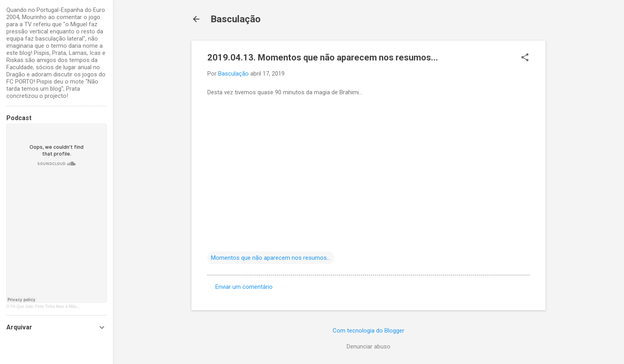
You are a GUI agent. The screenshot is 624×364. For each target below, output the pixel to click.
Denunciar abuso (369, 346)
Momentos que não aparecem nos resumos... (271, 258)
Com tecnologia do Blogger (369, 331)
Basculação (236, 19)
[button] (525, 58)
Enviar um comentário (244, 287)
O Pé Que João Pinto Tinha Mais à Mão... (43, 307)
